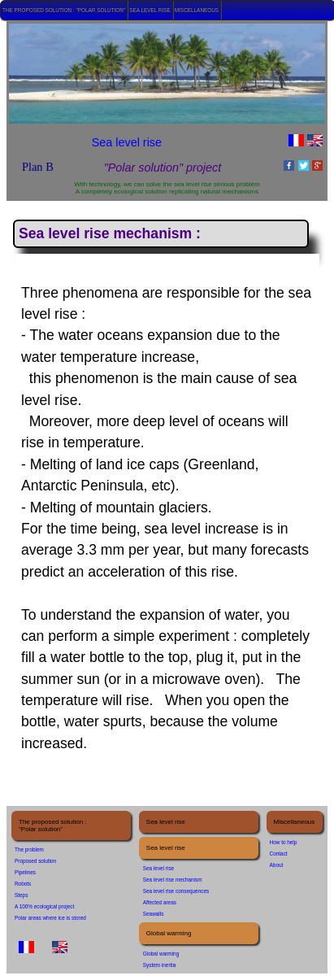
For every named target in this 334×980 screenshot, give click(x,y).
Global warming (161, 954)
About (277, 865)
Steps (21, 895)
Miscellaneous (197, 10)
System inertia (160, 965)
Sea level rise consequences (176, 891)
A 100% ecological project (44, 906)
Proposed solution (35, 861)
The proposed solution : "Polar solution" (64, 10)
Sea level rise (150, 10)
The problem (29, 849)
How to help (284, 842)
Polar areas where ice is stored (50, 918)
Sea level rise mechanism (173, 880)
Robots (23, 884)
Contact (279, 854)
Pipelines (25, 872)
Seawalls (154, 914)
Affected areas (160, 902)
